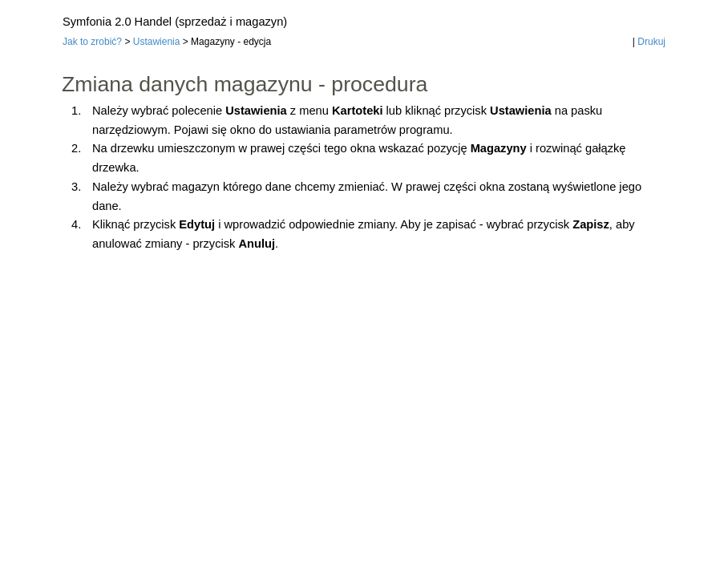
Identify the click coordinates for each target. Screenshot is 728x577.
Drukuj (651, 42)
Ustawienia (157, 42)
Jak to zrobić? (92, 42)
